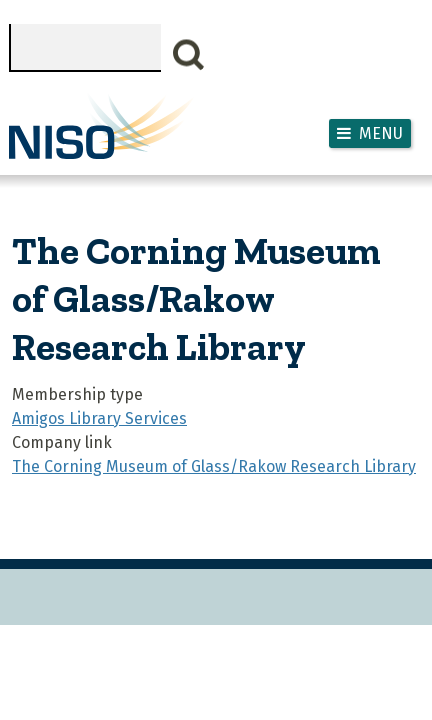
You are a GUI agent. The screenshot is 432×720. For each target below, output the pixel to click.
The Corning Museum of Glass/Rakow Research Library (214, 466)
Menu (381, 133)
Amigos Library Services (99, 418)
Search (189, 55)
